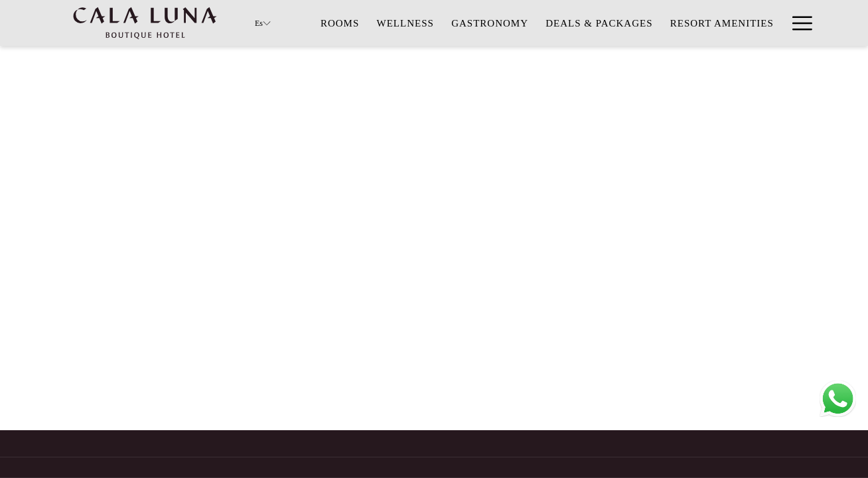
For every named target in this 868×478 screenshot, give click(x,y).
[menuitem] (340, 23)
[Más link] (797, 23)
